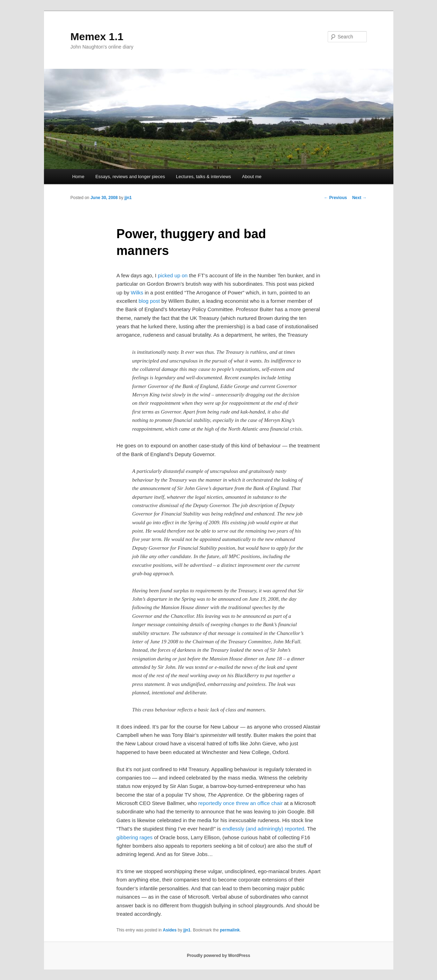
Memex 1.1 (97, 36)
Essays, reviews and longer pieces (130, 177)
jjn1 (128, 198)
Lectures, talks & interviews (204, 177)
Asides (170, 930)
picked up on (173, 275)
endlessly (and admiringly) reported (263, 829)
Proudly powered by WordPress (218, 956)
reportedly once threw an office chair (241, 803)
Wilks (137, 292)
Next (359, 198)
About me (252, 177)
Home (78, 177)
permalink (230, 930)
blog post (149, 301)
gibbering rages (134, 837)
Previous (335, 198)
